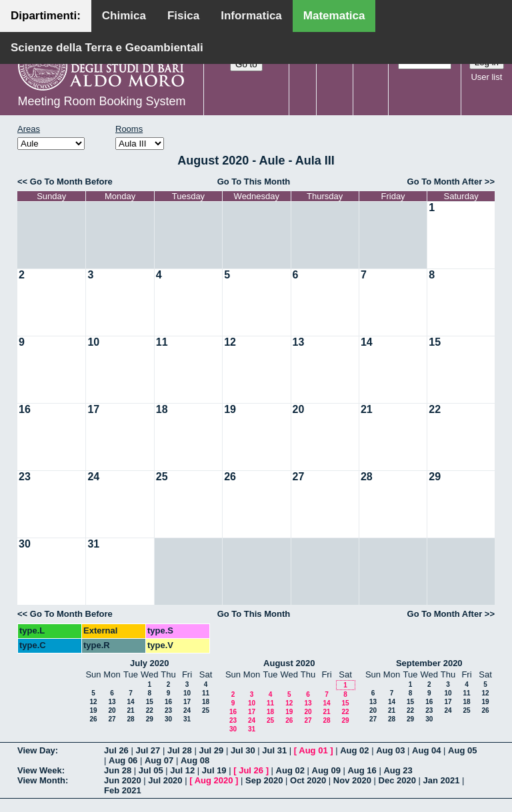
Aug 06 (123, 760)
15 (435, 342)
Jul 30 (243, 750)
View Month (41, 780)
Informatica (251, 16)
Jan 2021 (442, 780)
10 (93, 342)
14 (367, 342)
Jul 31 (274, 750)
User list (486, 77)
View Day (36, 750)
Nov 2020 (352, 780)
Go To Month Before (71, 182)
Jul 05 (151, 770)
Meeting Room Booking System (101, 101)
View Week (40, 770)
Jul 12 (182, 770)
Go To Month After (445, 182)
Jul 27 (148, 750)
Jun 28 (118, 770)
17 (93, 409)
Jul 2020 (165, 780)
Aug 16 (362, 770)
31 (93, 544)
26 (230, 477)
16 (25, 409)
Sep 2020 (264, 780)
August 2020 (289, 663)
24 (93, 477)
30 (25, 544)
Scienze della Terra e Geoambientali (107, 48)
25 (162, 477)
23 (25, 477)
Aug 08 (195, 760)
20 (299, 409)
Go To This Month (254, 182)
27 (299, 477)
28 (367, 477)
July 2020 (150, 663)
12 (230, 342)
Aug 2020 (214, 780)
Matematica (334, 16)
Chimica (124, 16)
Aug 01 (313, 750)
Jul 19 (214, 770)
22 (435, 409)
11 (162, 342)
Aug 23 (398, 770)
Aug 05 (462, 750)
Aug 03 (390, 750)
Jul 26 (116, 750)
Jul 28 (180, 750)
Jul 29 (211, 750)
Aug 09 (326, 770)
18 (162, 409)
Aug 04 (426, 750)
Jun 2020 (123, 780)
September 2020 (429, 663)
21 (367, 409)
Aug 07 (159, 760)
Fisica (183, 16)
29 (435, 477)
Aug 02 (354, 750)
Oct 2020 (308, 780)
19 (230, 409)
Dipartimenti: (46, 16)
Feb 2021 (123, 790)
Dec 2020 (397, 780)
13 (299, 342)
